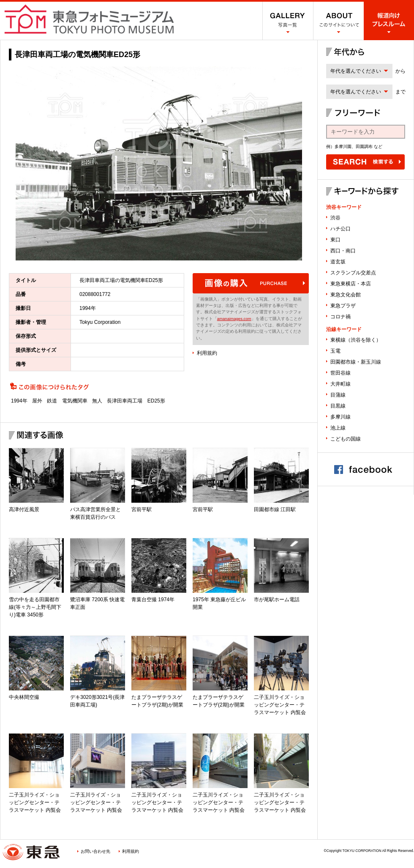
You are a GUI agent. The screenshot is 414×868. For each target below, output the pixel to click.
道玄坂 (338, 262)
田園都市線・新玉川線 (356, 362)
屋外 (37, 401)
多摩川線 (340, 417)
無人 (97, 401)
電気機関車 (75, 401)
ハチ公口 (340, 229)
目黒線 (338, 406)
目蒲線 (338, 395)
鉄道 (52, 401)
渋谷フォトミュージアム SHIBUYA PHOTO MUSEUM (89, 19)
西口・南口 (343, 251)
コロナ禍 (340, 317)
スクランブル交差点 (353, 273)
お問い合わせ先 (95, 851)
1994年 (19, 401)
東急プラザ (343, 306)
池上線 (338, 428)
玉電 (335, 351)
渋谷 (335, 218)
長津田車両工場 (125, 401)
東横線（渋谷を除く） (356, 340)
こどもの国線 (346, 439)
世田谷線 (340, 373)
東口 (335, 240)
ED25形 (156, 401)
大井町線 (340, 384)
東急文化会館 (346, 295)
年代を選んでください (356, 71)
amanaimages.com (234, 319)
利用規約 (207, 353)
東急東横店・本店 (351, 284)
